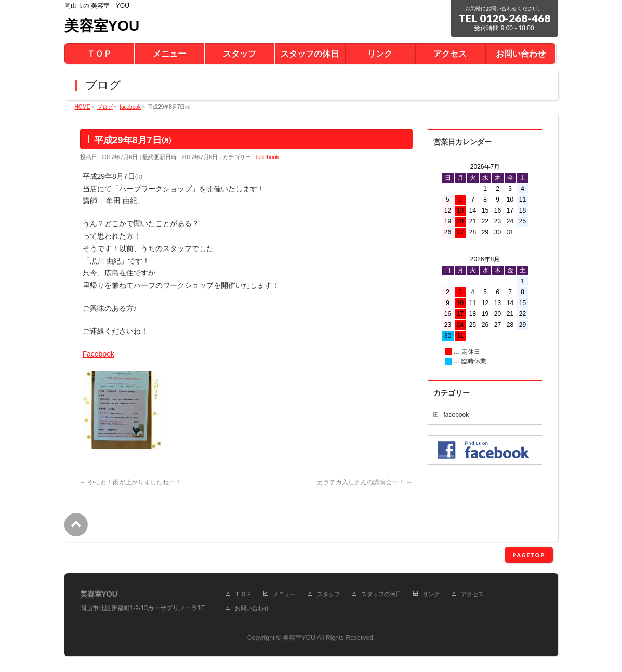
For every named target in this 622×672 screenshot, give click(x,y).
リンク (431, 594)
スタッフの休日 (381, 594)
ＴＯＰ (243, 594)
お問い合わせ (252, 608)
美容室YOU (102, 26)
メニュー (284, 594)
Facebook (98, 354)
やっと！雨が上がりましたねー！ (131, 482)
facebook (267, 157)
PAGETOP (529, 555)
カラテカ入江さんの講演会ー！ (365, 482)
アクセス (472, 594)
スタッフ (328, 594)
